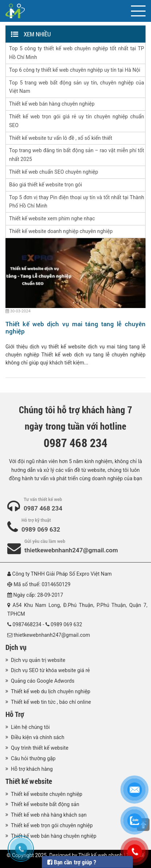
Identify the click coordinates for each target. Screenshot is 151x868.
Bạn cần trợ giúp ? (72, 862)
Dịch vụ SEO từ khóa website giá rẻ (50, 670)
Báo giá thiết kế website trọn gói (45, 185)
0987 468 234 (43, 508)
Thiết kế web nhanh (100, 855)
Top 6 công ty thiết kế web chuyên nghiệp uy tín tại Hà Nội (75, 70)
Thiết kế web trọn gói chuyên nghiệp (52, 825)
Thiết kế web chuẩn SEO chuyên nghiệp (54, 172)
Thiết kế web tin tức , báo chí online (51, 702)
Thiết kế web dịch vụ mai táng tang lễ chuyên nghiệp (75, 328)
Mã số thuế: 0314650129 (42, 584)
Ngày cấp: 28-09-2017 (38, 595)
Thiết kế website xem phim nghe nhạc (52, 218)
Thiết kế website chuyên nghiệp (47, 794)
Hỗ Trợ (15, 714)
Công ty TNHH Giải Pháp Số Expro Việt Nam (62, 574)
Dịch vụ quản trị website (38, 660)
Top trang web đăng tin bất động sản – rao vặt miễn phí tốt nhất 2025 (77, 155)
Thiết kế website (29, 781)
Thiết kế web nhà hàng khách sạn (49, 815)
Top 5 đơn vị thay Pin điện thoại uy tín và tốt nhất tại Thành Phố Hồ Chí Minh (77, 202)
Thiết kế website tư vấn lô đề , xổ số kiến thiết (61, 138)
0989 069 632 (41, 529)
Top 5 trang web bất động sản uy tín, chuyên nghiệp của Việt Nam (77, 87)
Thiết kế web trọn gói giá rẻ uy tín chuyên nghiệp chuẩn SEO (77, 121)
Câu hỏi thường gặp (33, 758)
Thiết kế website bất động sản (45, 804)
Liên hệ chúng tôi (30, 727)
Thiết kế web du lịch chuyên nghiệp (51, 691)
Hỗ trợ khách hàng (32, 769)
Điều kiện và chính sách (38, 737)
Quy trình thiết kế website (40, 748)
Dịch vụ (16, 647)
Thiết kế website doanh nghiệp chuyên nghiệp (61, 231)
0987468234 (27, 624)
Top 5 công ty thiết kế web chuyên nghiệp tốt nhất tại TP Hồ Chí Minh (77, 53)
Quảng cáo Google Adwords (43, 681)
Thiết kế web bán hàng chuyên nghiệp (52, 104)
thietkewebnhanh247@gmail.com (71, 550)
